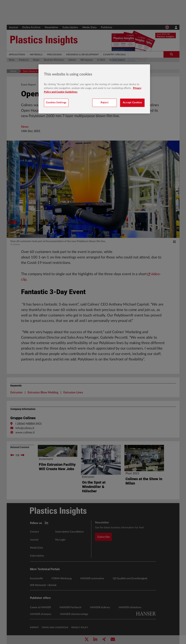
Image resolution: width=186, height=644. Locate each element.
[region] (94, 89)
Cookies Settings (56, 103)
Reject (105, 103)
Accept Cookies (132, 103)
